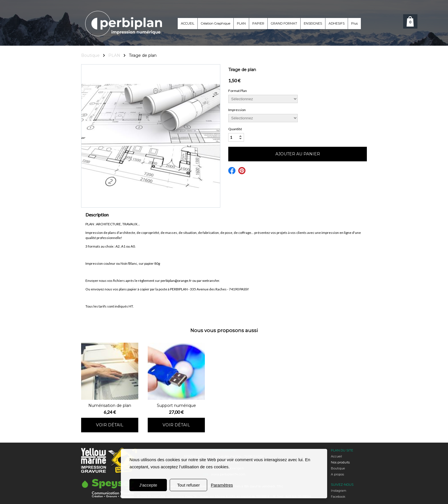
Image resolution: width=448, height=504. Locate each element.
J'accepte (148, 485)
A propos (337, 474)
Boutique (338, 468)
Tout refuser (188, 485)
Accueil (336, 456)
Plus (354, 23)
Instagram (339, 491)
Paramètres (222, 485)
